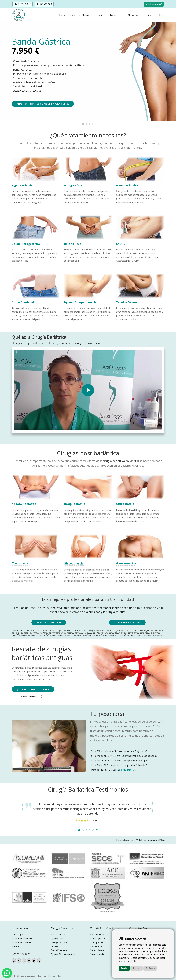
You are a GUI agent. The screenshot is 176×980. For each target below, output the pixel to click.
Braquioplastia (98, 938)
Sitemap (16, 946)
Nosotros (133, 15)
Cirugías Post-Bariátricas (109, 15)
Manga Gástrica (59, 942)
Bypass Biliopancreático (63, 954)
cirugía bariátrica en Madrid (121, 461)
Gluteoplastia (97, 950)
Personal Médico (49, 622)
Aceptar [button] (124, 968)
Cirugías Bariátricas (79, 15)
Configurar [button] (150, 968)
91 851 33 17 (22, 4)
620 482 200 (44, 4)
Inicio (62, 15)
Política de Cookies (21, 942)
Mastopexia (96, 946)
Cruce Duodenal (59, 950)
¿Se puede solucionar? (33, 689)
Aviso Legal (18, 934)
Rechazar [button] (137, 968)
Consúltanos (27, 696)
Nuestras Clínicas (127, 622)
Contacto (149, 15)
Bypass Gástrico (59, 938)
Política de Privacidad (22, 938)
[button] (154, 4)
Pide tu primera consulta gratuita (43, 104)
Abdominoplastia (99, 934)
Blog (160, 15)
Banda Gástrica (59, 934)
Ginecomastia (97, 954)
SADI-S (54, 946)
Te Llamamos (154, 4)
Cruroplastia (97, 942)
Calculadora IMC (128, 770)
